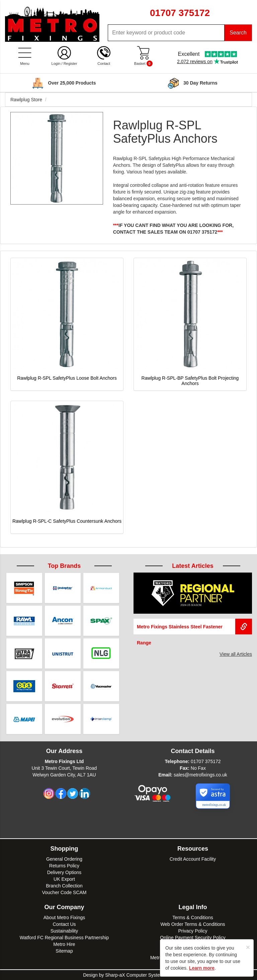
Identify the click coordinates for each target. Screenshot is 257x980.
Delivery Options (64, 872)
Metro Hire (64, 944)
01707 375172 (206, 761)
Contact (104, 64)
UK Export (64, 879)
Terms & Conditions (193, 917)
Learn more (202, 968)
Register (70, 64)
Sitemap (64, 951)
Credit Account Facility (193, 859)
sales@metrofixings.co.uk (200, 775)
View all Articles (236, 654)
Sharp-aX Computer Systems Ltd (139, 975)
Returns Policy (64, 866)
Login (56, 64)
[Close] (248, 947)
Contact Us (64, 924)
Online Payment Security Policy (193, 938)
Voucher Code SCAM (64, 892)
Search (238, 33)
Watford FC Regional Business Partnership (64, 938)
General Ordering (64, 859)
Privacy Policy (193, 931)
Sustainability (64, 931)
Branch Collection (64, 886)
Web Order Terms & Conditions (193, 924)
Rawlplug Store (26, 100)
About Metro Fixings (64, 917)
